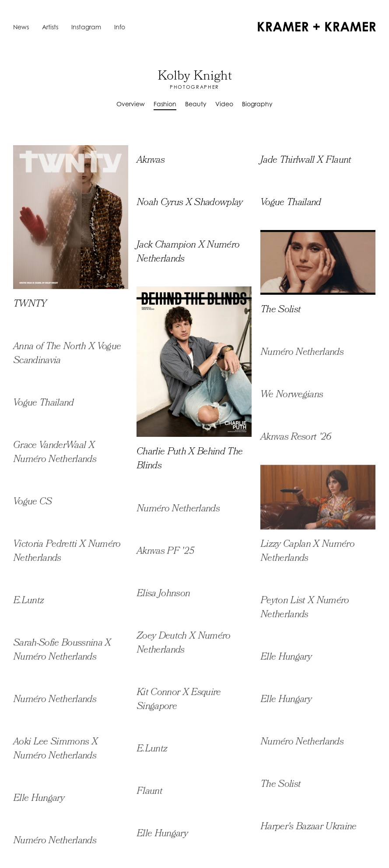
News (21, 27)
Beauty (196, 104)
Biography (257, 104)
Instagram (86, 27)
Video (224, 104)
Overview (131, 104)
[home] (317, 27)
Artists (50, 27)
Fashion (165, 104)
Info (120, 27)
